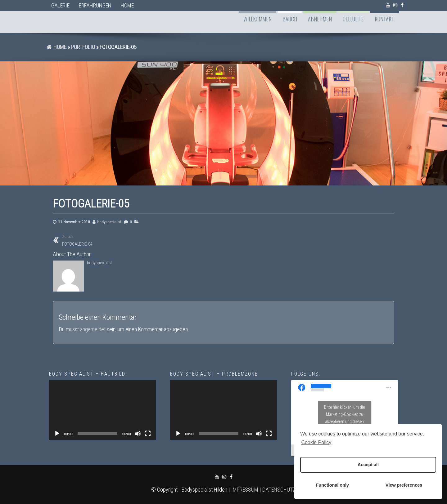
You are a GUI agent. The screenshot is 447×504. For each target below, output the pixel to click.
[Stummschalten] (138, 434)
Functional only (332, 485)
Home (127, 5)
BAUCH (290, 19)
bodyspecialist (109, 222)
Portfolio (83, 47)
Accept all (368, 465)
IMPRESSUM (245, 490)
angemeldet (93, 329)
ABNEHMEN (320, 19)
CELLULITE (353, 19)
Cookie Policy (316, 442)
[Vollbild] (148, 434)
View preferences (404, 485)
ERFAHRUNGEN (95, 5)
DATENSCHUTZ (279, 490)
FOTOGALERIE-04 (112, 240)
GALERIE (60, 5)
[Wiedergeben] (57, 434)
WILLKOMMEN (257, 19)
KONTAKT (384, 19)
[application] (102, 410)
